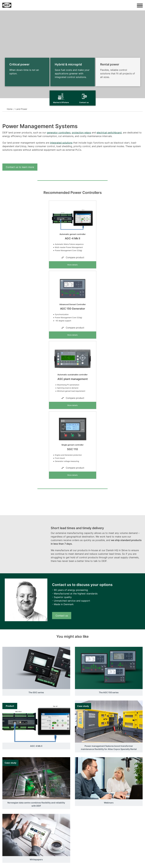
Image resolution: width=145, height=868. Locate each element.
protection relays (81, 133)
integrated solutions (61, 143)
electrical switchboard (109, 133)
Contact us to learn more (20, 167)
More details (72, 265)
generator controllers (59, 133)
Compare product (73, 257)
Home (10, 109)
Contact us (62, 616)
